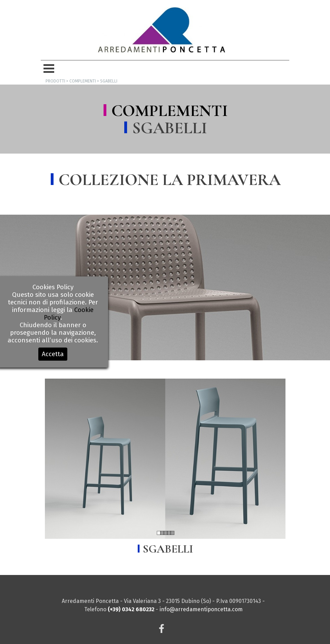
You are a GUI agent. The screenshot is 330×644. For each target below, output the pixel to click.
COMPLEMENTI (170, 111)
